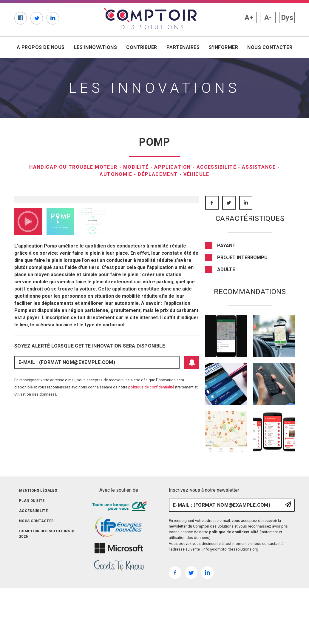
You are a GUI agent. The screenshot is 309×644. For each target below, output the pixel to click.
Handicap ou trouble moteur (73, 167)
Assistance (259, 167)
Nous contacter (270, 47)
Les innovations (95, 47)
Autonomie (116, 174)
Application (173, 167)
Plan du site (32, 553)
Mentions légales (38, 543)
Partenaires (183, 47)
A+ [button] (249, 18)
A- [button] (268, 18)
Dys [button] (287, 18)
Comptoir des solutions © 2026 (47, 586)
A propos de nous (41, 47)
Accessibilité (217, 167)
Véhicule (196, 174)
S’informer (223, 47)
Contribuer (142, 47)
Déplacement (158, 174)
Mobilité (136, 167)
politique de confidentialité (151, 486)
